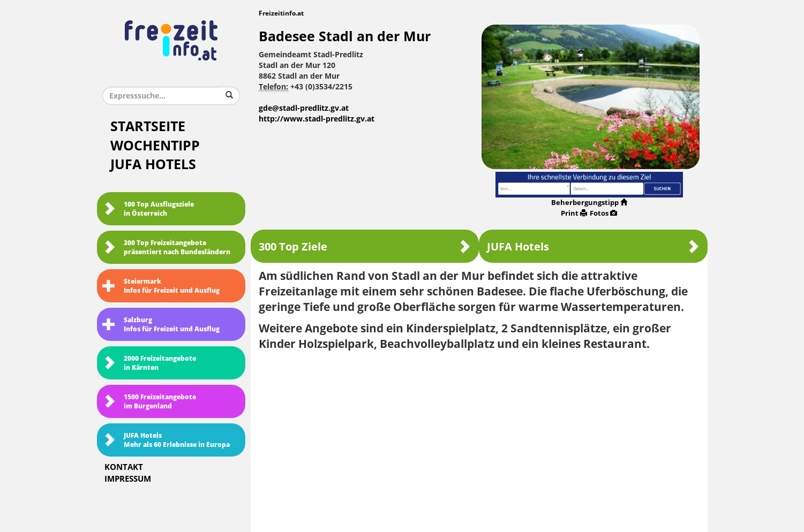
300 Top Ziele (365, 246)
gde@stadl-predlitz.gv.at (304, 108)
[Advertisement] (479, 438)
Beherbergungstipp (589, 203)
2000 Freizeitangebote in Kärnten (149, 363)
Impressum (128, 479)
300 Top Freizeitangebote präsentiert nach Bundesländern (166, 248)
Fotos (603, 213)
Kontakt (124, 467)
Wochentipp (155, 146)
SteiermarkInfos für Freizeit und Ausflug (161, 286)
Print (574, 213)
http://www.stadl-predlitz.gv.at (317, 119)
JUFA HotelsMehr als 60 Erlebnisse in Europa (166, 440)
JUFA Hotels (153, 165)
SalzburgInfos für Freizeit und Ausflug (161, 325)
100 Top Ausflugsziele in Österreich (148, 209)
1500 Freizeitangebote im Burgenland (149, 402)
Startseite (148, 127)
